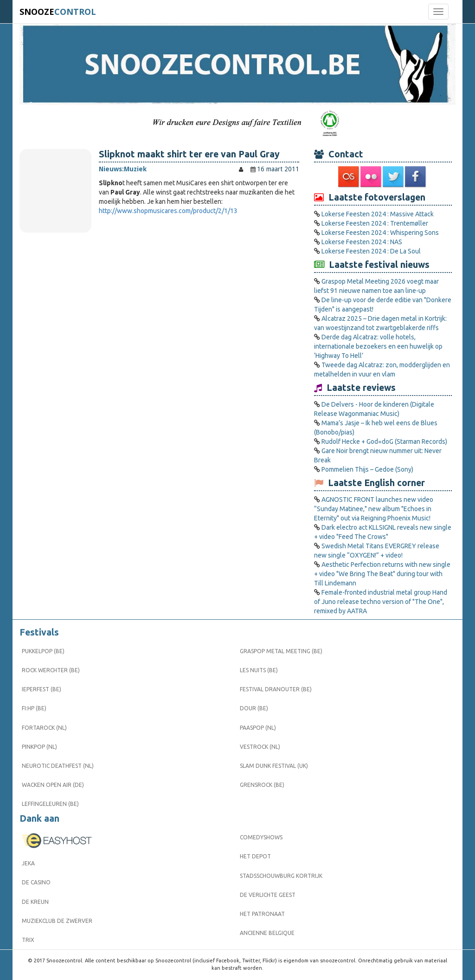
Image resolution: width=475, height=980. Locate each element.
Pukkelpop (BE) (43, 651)
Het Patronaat (262, 914)
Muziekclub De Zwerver (57, 921)
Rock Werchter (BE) (51, 670)
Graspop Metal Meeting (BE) (281, 651)
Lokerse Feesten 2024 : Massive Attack (378, 214)
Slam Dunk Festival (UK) (274, 766)
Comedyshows (261, 837)
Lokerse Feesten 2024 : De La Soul (371, 251)
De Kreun (35, 902)
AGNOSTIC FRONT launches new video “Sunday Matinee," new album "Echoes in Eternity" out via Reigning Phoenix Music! (374, 509)
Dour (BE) (254, 708)
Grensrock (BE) (262, 785)
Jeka (28, 863)
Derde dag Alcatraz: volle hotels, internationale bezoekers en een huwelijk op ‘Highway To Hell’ (378, 346)
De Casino (36, 882)
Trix (28, 940)
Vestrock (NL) (260, 747)
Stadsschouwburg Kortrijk (281, 876)
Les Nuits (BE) (259, 670)
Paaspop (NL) (258, 728)
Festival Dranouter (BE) (276, 689)
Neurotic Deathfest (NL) (58, 766)
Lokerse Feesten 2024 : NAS (362, 242)
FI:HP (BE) (34, 708)
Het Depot (255, 856)
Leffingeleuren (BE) (50, 804)
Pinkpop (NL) (39, 747)
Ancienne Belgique (267, 933)
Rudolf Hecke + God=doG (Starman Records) (384, 441)
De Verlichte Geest (268, 895)
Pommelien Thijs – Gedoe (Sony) (367, 469)
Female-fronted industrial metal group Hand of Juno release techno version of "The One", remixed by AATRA (381, 602)
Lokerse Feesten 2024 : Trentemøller (375, 223)
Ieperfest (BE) (42, 689)
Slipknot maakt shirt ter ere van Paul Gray (189, 154)
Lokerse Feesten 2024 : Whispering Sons (380, 233)
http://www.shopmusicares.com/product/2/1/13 (168, 211)
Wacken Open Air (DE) (53, 785)
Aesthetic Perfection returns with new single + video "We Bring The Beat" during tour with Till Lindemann (382, 574)
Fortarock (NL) (44, 728)
